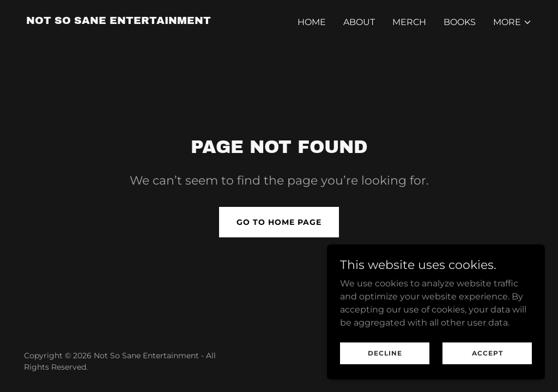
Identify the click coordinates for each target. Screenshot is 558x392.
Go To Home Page (279, 222)
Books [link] (460, 22)
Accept (487, 353)
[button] (512, 22)
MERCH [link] (409, 22)
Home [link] (312, 22)
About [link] (359, 22)
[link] (119, 21)
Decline (385, 353)
